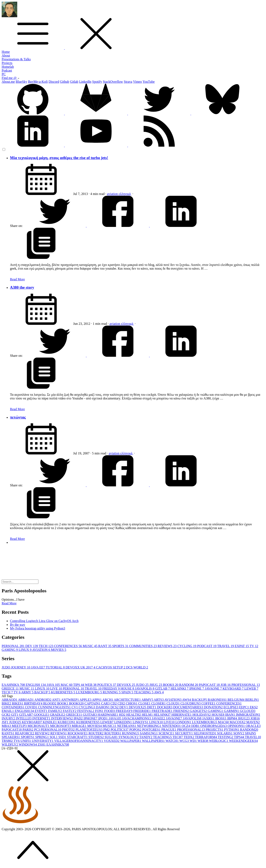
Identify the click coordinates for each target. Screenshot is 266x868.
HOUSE (128, 688)
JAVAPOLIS (145, 688)
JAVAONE (214, 688)
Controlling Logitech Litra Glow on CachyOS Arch (44, 621)
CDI (122, 703)
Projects (7, 63)
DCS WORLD (137, 667)
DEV (32, 646)
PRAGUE (169, 730)
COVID (31, 707)
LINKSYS (141, 722)
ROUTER (96, 733)
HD (123, 715)
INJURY (9, 718)
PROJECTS (215, 730)
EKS (254, 707)
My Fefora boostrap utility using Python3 (38, 628)
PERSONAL (14, 646)
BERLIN (252, 700)
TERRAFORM (206, 737)
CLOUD (173, 703)
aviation (113, 194)
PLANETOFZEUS (90, 730)
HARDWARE (108, 715)
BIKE (7, 703)
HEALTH (134, 715)
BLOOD (50, 703)
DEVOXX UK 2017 (81, 667)
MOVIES (58, 650)
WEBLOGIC (219, 741)
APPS (97, 700)
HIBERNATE (182, 715)
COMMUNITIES (143, 646)
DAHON (103, 707)
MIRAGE (79, 726)
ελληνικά (125, 194)
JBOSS (221, 718)
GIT (15, 715)
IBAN (231, 715)
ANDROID (43, 700)
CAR (106, 703)
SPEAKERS (11, 737)
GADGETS (199, 711)
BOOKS (171, 685)
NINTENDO (172, 726)
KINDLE (50, 722)
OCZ (186, 726)
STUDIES (96, 737)
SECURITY (184, 733)
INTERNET (42, 718)
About (6, 55)
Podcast (7, 70)
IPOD (103, 718)
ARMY (28, 692)
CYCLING (187, 646)
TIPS (79, 685)
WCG (184, 741)
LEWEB (251, 688)
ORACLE (253, 726)
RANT (105, 646)
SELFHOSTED (205, 733)
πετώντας (18, 417)
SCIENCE (167, 733)
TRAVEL (226, 646)
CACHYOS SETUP (111, 667)
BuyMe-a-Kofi (38, 82)
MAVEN (253, 722)
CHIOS (132, 703)
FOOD (110, 711)
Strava (128, 82)
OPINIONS (237, 726)
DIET (152, 707)
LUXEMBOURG (89, 692)
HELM (148, 715)
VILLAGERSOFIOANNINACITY (79, 741)
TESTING (226, 737)
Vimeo (137, 82)
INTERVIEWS (62, 718)
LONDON (184, 722)
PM (107, 730)
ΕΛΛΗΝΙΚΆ (14, 685)
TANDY (146, 737)
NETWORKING (149, 726)
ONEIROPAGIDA (214, 726)
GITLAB (163, 688)
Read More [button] (9, 603)
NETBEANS (127, 726)
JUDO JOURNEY (16, 667)
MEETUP (20, 726)
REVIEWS (168, 646)
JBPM (232, 718)
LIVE (56, 688)
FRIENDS (182, 711)
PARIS (28, 730)
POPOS (136, 730)
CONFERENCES (68, 646)
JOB (226, 685)
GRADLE (58, 715)
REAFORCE (25, 733)
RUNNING (112, 692)
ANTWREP (70, 700)
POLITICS (107, 685)
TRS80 (8, 741)
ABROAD (26, 700)
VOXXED (112, 741)
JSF (5, 722)
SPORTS (121, 646)
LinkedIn (85, 82)
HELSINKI (180, 688)
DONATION (214, 707)
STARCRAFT (78, 737)
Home (6, 52)
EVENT (41, 711)
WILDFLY (10, 744)
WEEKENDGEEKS (243, 741)
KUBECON (67, 722)
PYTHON (232, 730)
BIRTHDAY (34, 703)
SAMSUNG (149, 733)
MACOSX (238, 722)
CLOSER (159, 703)
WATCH (172, 741)
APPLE (86, 700)
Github (64, 82)
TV (254, 646)
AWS (159, 692)
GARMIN (232, 711)
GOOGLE (42, 715)
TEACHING (144, 692)
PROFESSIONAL (246, 685)
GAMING (10, 650)
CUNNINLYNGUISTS (55, 707)
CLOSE (145, 703)
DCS (115, 707)
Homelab (8, 67)
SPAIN (128, 692)
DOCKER (165, 707)
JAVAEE (159, 718)
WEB (91, 685)
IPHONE (197, 688)
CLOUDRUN (191, 703)
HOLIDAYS (202, 715)
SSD (63, 737)
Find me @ (11, 78)
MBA (7, 726)
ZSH (42, 744)
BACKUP (43, 692)
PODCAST (207, 646)
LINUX (25, 650)
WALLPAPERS (154, 741)
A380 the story (22, 287)
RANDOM (189, 685)
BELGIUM (236, 700)
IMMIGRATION (248, 715)
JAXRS (209, 718)
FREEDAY (111, 688)
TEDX (189, 737)
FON (100, 711)
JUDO (143, 685)
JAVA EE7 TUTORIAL (48, 667)
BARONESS (218, 700)
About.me (8, 82)
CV (75, 707)
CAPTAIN (93, 703)
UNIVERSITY (43, 741)
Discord (54, 82)
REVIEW (43, 733)
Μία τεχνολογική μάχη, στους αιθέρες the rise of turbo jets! (59, 158)
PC (4, 74)
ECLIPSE (231, 707)
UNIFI (26, 741)
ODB (196, 726)
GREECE (11, 688)
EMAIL (8, 711)
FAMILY (56, 711)
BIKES (18, 703)
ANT (57, 700)
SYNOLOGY (129, 737)
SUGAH (111, 737)
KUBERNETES (63, 692)
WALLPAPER (131, 741)
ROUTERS (113, 733)
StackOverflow (113, 82)
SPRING (42, 737)
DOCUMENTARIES (188, 707)
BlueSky (22, 82)
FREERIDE (142, 711)
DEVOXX (127, 685)
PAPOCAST (210, 685)
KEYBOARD (233, 688)
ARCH (108, 700)
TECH (46, 646)
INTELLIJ (24, 718)
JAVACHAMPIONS (137, 718)
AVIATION (42, 650)
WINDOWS (28, 744)
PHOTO (69, 730)
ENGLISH (36, 685)
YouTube (149, 82)
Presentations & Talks (16, 59)
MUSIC (91, 646)
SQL (54, 737)
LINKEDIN (123, 722)
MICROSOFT (61, 726)
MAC (67, 685)
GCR (6, 715)
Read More (17, 279)
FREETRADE (163, 711)
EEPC (244, 707)
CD (114, 703)
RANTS (8, 733)
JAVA (54, 685)
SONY (239, 733)
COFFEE (209, 703)
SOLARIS (225, 733)
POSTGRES (152, 730)
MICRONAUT (39, 726)
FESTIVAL (86, 711)
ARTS (159, 700)
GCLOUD (248, 711)
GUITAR (90, 715)
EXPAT (242, 646)
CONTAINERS (13, 707)
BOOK (63, 703)
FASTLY (70, 711)
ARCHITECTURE (128, 700)
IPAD (79, 718)
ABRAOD (10, 700)
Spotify (97, 82)
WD (193, 741)
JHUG (156, 685)
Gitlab (74, 82)
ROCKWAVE (78, 733)
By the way (18, 625)
